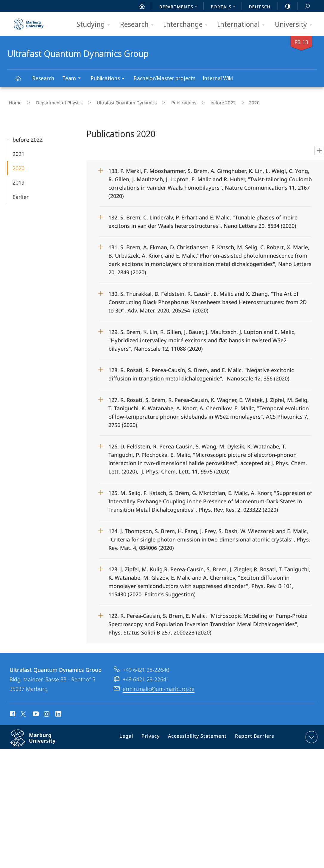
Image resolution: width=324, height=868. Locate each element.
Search (304, 6)
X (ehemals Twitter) (22, 710)
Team (73, 79)
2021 (18, 150)
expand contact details (311, 734)
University (295, 25)
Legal (134, 735)
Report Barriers (253, 735)
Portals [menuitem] (225, 7)
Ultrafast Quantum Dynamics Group (21, 81)
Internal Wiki (218, 78)
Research (139, 25)
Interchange (188, 25)
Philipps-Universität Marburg (39, 739)
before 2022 (195, 101)
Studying (95, 25)
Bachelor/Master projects (164, 78)
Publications (109, 79)
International (243, 25)
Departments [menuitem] (180, 7)
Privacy (156, 735)
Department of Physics (51, 101)
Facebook (12, 711)
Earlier (21, 193)
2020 (18, 165)
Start (139, 6)
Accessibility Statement (200, 735)
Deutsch (260, 7)
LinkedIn (59, 711)
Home (13, 101)
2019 (18, 179)
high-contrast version (284, 6)
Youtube (35, 711)
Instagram (47, 711)
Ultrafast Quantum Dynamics (112, 101)
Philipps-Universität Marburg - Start (29, 22)
